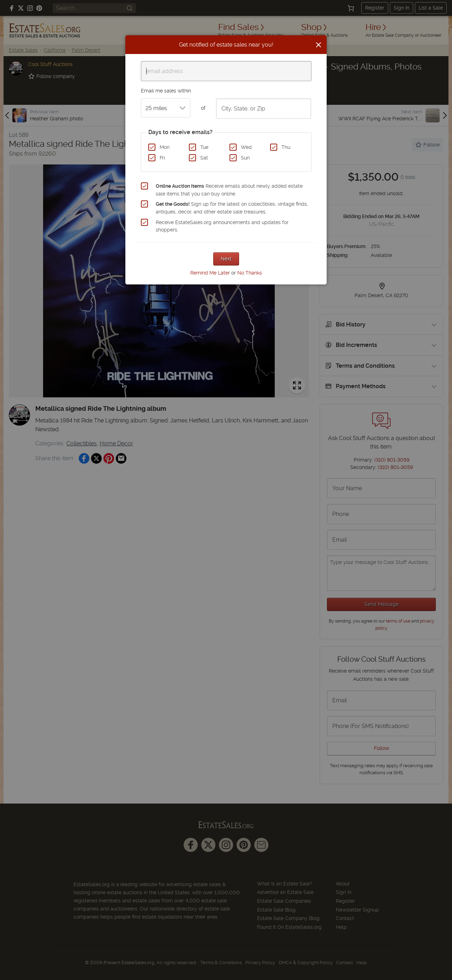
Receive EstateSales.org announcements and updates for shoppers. (222, 226)
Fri (162, 158)
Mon (165, 147)
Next (226, 259)
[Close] (319, 45)
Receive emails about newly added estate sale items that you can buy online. (229, 190)
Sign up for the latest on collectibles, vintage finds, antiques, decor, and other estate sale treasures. (232, 208)
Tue (204, 147)
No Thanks (250, 273)
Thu (286, 147)
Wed (246, 147)
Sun (245, 158)
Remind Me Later (210, 273)
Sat (204, 158)
